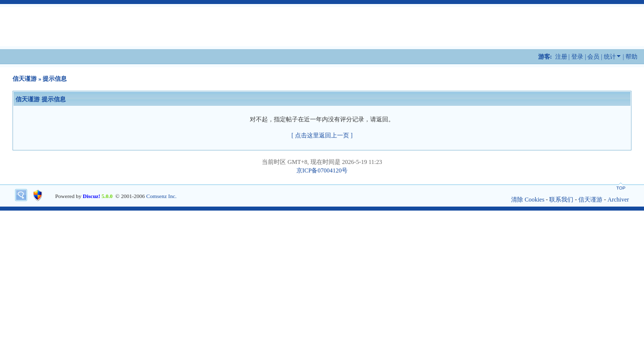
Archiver (618, 200)
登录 (577, 57)
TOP (621, 188)
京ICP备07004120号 (322, 170)
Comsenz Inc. (162, 196)
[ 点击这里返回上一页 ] (322, 135)
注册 (561, 57)
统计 (610, 57)
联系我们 (561, 200)
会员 (593, 57)
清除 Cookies (528, 200)
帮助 (631, 57)
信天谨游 (25, 79)
